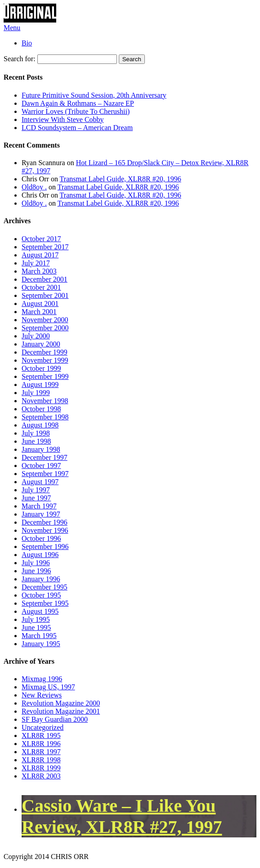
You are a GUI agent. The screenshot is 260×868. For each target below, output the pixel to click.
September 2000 (45, 328)
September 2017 (45, 247)
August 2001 (40, 304)
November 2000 (45, 320)
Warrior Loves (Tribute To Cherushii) (76, 111)
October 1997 (41, 465)
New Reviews (42, 695)
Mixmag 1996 (42, 679)
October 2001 (41, 287)
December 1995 (45, 587)
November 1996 (45, 530)
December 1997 (45, 457)
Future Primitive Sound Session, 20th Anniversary (94, 95)
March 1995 (39, 636)
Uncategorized (43, 727)
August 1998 (40, 425)
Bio (27, 43)
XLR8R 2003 (41, 776)
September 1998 (45, 417)
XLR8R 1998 (41, 760)
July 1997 (36, 490)
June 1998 (36, 441)
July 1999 (36, 393)
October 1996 (41, 538)
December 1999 (45, 352)
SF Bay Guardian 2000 (55, 719)
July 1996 (36, 563)
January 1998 (41, 449)
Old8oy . (34, 187)
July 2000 (36, 336)
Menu (12, 28)
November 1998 (45, 401)
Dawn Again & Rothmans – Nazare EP (78, 103)
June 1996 (36, 571)
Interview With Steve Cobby (63, 119)
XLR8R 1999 (41, 768)
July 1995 (36, 619)
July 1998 (36, 433)
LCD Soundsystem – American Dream (77, 128)
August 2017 (40, 255)
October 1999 (41, 368)
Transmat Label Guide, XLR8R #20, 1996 (121, 179)
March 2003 (39, 271)
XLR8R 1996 (41, 744)
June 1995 (36, 627)
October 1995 (41, 595)
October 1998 (41, 409)
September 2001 (45, 295)
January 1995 (41, 644)
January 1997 (41, 514)
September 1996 (45, 546)
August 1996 (40, 555)
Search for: (20, 59)
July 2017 (36, 263)
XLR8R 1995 (41, 735)
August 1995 (40, 611)
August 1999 (40, 385)
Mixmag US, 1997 (48, 687)
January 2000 (41, 344)
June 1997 (36, 498)
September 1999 (45, 376)
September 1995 (45, 603)
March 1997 (39, 506)
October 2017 (41, 239)
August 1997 (40, 482)
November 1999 (45, 360)
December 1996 (45, 522)
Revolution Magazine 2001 (61, 711)
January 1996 (41, 579)
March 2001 (39, 312)
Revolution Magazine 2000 (61, 703)
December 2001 (45, 279)
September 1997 (45, 474)
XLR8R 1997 (41, 752)
